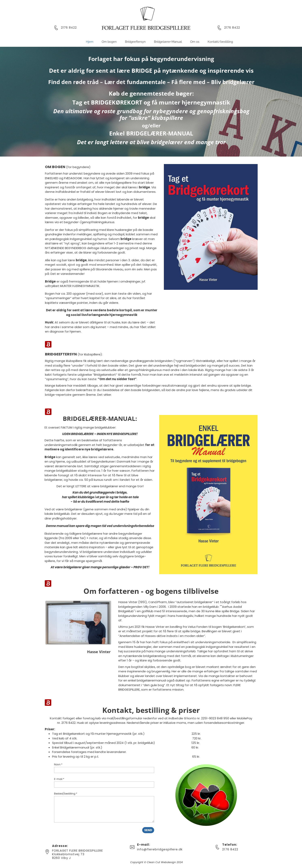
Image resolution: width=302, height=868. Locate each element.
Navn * (58, 764)
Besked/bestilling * (66, 794)
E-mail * (59, 779)
